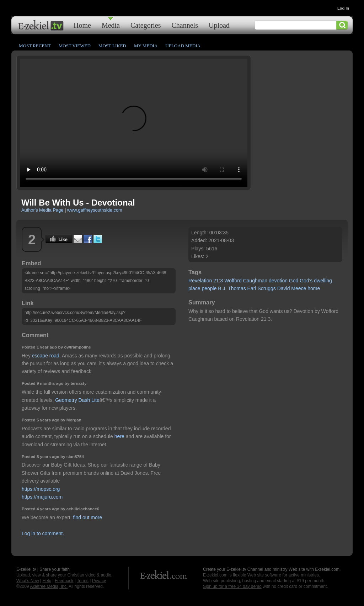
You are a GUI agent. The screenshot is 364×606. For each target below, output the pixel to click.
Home (82, 25)
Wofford (233, 281)
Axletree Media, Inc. (49, 586)
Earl (252, 288)
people (209, 288)
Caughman (255, 281)
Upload (219, 25)
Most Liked (112, 46)
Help (47, 581)
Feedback (64, 581)
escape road (46, 356)
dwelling (323, 281)
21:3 (218, 281)
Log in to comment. (43, 533)
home (314, 288)
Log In (343, 8)
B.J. (222, 288)
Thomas (237, 288)
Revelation (200, 281)
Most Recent (35, 46)
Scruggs (266, 288)
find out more (87, 517)
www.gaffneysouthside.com (95, 210)
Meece (299, 288)
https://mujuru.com (42, 497)
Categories (146, 25)
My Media (146, 46)
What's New (28, 581)
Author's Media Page (42, 210)
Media (111, 25)
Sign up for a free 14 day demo (232, 586)
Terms (83, 581)
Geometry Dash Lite (77, 400)
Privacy (99, 581)
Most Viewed (75, 46)
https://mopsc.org (41, 489)
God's (306, 281)
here (119, 436)
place (194, 288)
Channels (185, 25)
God (294, 281)
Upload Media (183, 46)
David (284, 288)
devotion (278, 281)
